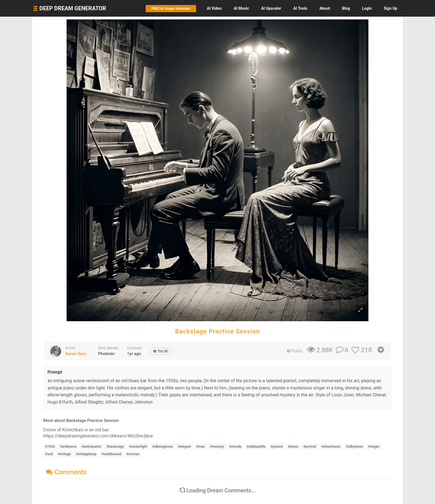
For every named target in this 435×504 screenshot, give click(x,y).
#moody (235, 447)
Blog (346, 8)
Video (214, 8)
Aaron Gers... (78, 354)
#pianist (277, 447)
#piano (293, 447)
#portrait (310, 447)
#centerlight (138, 447)
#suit (49, 454)
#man (200, 447)
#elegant (184, 447)
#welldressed (112, 454)
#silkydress (355, 447)
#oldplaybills (256, 447)
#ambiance (68, 447)
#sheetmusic (331, 447)
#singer (374, 447)
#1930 (50, 447)
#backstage (115, 447)
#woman (133, 454)
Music (241, 8)
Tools (300, 8)
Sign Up (390, 8)
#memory (217, 447)
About (325, 8)
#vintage (65, 454)
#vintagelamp (86, 454)
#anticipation (91, 447)
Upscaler (271, 8)
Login (367, 8)
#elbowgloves (163, 447)
